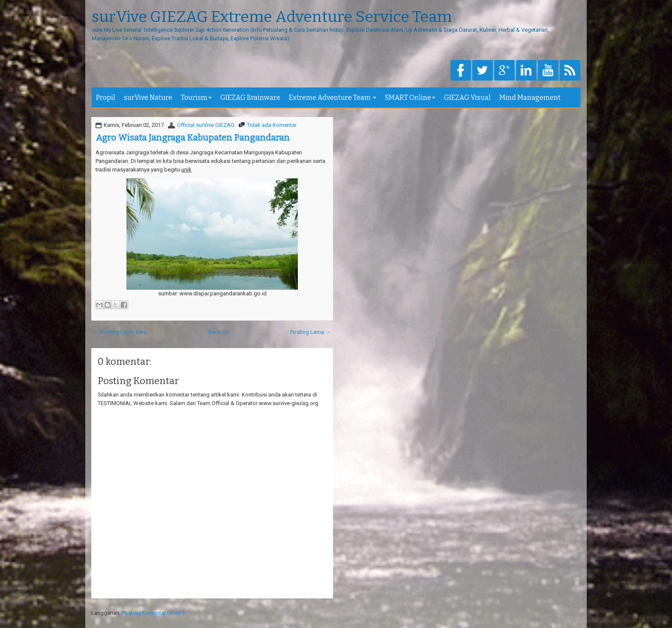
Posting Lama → (310, 332)
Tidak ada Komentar (272, 125)
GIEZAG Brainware (250, 98)
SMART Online (410, 98)
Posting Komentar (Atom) (153, 613)
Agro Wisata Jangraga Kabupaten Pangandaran (193, 138)
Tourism (196, 98)
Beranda (219, 332)
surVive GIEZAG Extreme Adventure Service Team (272, 17)
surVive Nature (148, 98)
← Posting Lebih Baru (120, 332)
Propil (106, 98)
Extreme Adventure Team (333, 98)
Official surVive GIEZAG (206, 125)
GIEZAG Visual (467, 98)
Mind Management (530, 98)
